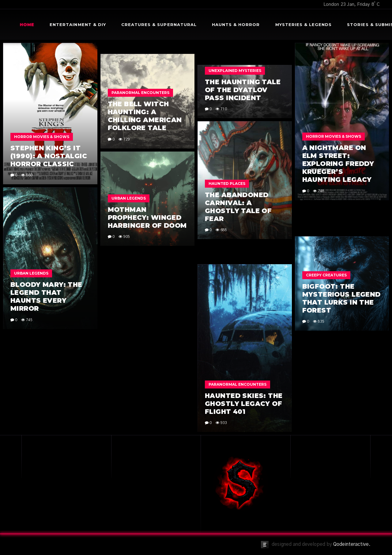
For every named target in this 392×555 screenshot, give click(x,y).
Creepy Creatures (326, 275)
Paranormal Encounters (140, 93)
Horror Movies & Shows (42, 137)
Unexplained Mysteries (235, 71)
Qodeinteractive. (352, 544)
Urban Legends (129, 198)
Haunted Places (227, 184)
